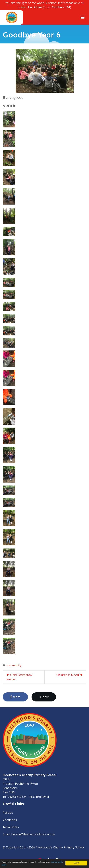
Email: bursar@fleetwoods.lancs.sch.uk (29, 834)
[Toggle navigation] (83, 17)
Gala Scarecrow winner (19, 677)
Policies (8, 813)
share (15, 697)
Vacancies (10, 820)
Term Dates (11, 827)
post (44, 697)
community (14, 665)
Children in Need (69, 675)
